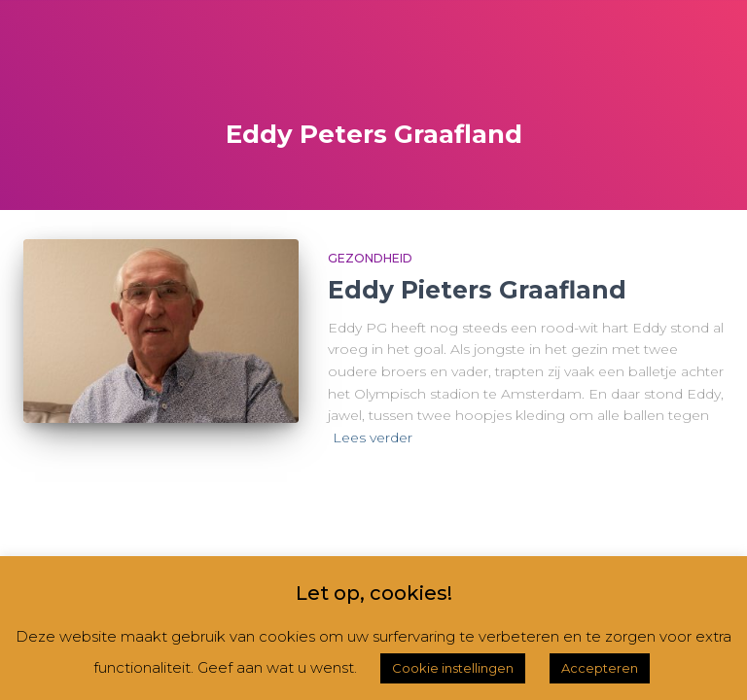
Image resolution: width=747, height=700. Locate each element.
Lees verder (373, 437)
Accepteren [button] (600, 668)
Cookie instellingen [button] (453, 668)
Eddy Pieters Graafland (477, 290)
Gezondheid (370, 258)
